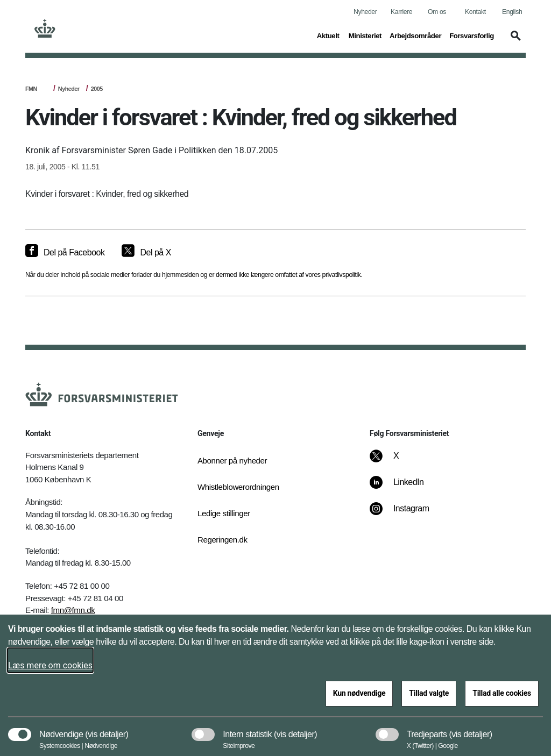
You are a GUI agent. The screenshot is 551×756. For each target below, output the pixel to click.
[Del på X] (146, 253)
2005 (97, 89)
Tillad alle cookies (502, 693)
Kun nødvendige (359, 693)
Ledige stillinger (224, 513)
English (512, 12)
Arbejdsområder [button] (415, 35)
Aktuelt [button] (329, 35)
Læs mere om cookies (50, 665)
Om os (437, 12)
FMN (31, 89)
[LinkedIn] (404, 488)
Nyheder (365, 12)
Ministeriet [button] (365, 35)
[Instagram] (407, 514)
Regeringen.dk (222, 540)
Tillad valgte (429, 693)
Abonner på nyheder (232, 461)
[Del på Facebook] (65, 253)
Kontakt (475, 12)
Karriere (401, 12)
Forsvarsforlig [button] (472, 35)
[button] (514, 41)
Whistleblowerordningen (232, 487)
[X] (397, 461)
